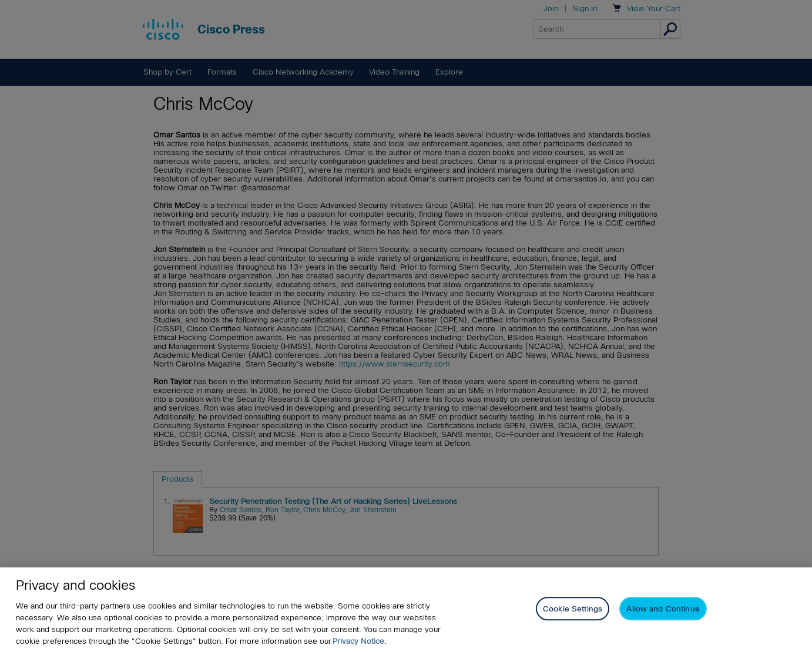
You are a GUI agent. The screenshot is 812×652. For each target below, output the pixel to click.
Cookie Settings (573, 609)
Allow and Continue (663, 609)
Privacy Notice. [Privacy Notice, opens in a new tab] (360, 641)
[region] (406, 610)
